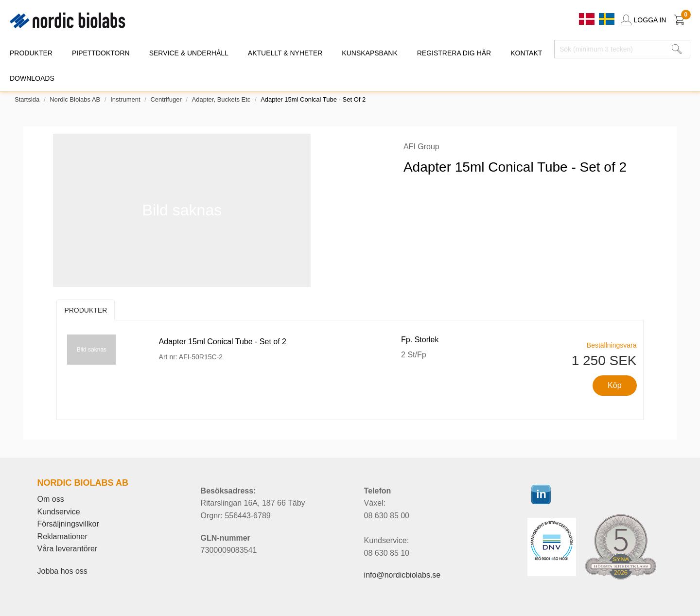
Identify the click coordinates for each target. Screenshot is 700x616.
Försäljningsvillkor (68, 524)
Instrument (125, 99)
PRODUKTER (31, 53)
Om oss (51, 499)
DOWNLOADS (32, 78)
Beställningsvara (612, 345)
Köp (614, 385)
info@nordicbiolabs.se (402, 575)
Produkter (86, 310)
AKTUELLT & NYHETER (285, 53)
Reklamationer (62, 537)
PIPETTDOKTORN (101, 53)
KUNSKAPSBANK (369, 53)
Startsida (27, 99)
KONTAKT (526, 53)
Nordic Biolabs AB (75, 99)
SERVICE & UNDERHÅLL (189, 53)
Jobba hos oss (62, 571)
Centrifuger (166, 99)
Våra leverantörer (68, 549)
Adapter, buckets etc (221, 99)
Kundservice (59, 512)
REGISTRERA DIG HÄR (454, 53)
